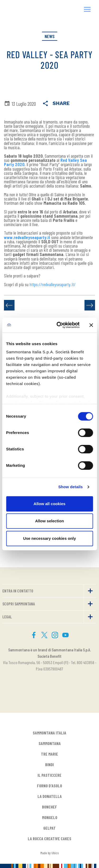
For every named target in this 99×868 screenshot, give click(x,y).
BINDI (49, 764)
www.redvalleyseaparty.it (27, 237)
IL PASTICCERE (49, 775)
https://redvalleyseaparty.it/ (53, 284)
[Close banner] (91, 325)
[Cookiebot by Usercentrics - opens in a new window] (59, 325)
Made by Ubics (50, 853)
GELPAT (49, 828)
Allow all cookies (49, 504)
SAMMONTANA (50, 743)
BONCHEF (49, 807)
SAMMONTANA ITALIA (49, 733)
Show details (71, 487)
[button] (87, 10)
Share (56, 104)
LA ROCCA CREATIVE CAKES (49, 839)
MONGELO (50, 817)
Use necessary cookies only (49, 538)
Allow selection (49, 521)
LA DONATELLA (50, 796)
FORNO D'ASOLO (49, 786)
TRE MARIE (49, 754)
